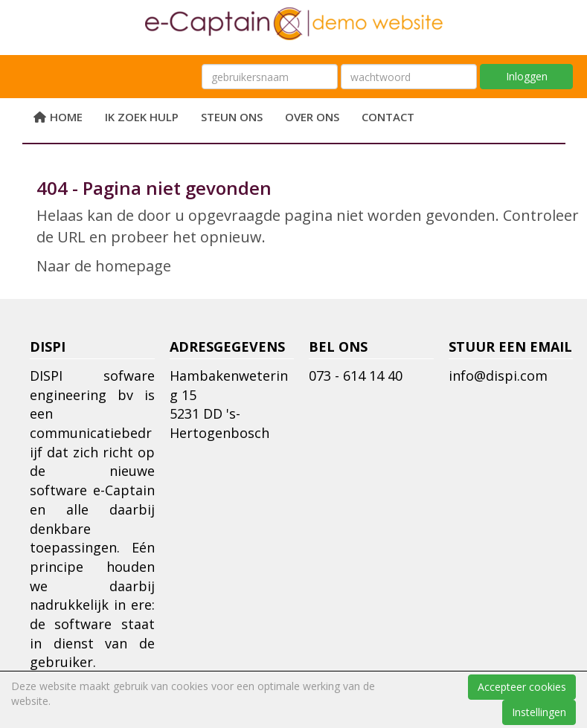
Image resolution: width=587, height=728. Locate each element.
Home (58, 117)
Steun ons (232, 117)
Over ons (312, 117)
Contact (388, 117)
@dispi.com (498, 376)
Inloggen (527, 76)
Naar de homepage (104, 266)
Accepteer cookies (522, 687)
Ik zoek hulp (142, 117)
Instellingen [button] (539, 712)
